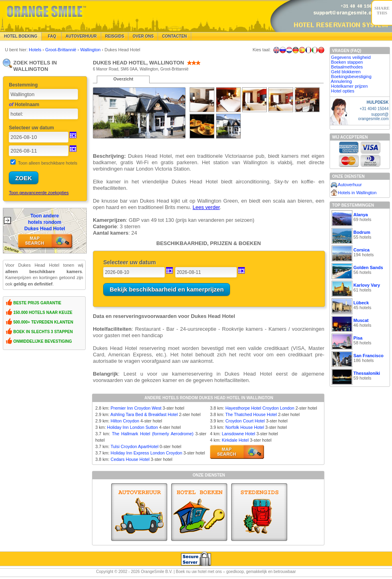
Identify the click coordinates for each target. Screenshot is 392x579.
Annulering (341, 81)
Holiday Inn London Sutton (133, 427)
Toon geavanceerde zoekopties (39, 193)
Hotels (36, 50)
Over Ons (143, 36)
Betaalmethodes (347, 67)
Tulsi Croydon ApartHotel (134, 446)
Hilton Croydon (125, 421)
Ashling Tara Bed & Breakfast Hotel (144, 414)
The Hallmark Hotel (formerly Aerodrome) (153, 434)
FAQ (51, 36)
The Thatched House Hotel (251, 414)
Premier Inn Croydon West (136, 408)
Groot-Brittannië (61, 50)
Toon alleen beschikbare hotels (48, 163)
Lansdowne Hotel (238, 434)
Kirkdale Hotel (235, 440)
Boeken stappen (347, 62)
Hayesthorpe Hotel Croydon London (260, 408)
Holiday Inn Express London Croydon (147, 453)
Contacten (174, 36)
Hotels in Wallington (357, 193)
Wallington (91, 50)
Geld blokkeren (346, 72)
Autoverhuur (81, 36)
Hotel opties (343, 91)
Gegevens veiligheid (351, 57)
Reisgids (115, 36)
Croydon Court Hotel (245, 421)
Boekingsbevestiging (351, 76)
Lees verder (206, 207)
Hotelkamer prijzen (350, 86)
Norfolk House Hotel (245, 427)
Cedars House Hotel (130, 459)
